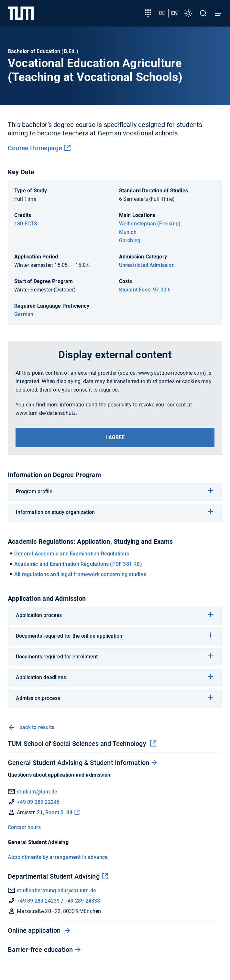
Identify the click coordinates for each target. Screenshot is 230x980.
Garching (130, 240)
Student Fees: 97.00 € (145, 290)
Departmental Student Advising (54, 876)
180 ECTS (26, 224)
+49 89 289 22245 (38, 802)
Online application (35, 930)
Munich (128, 232)
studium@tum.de (37, 792)
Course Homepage (35, 148)
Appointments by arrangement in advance (58, 857)
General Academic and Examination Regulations (72, 554)
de (162, 13)
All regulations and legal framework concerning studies (80, 574)
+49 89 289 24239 (38, 901)
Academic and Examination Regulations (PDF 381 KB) (78, 564)
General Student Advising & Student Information (78, 763)
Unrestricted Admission (147, 265)
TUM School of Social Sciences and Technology (78, 744)
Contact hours (24, 827)
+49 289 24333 (82, 901)
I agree (115, 437)
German (24, 314)
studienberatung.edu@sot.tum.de (52, 890)
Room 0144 (59, 812)
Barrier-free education (40, 950)
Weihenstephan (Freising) (150, 224)
